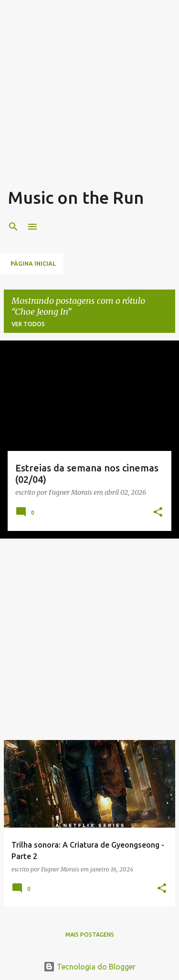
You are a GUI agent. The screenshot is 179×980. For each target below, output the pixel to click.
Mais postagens (90, 935)
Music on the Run (76, 197)
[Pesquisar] (13, 227)
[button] (158, 513)
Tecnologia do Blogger (89, 967)
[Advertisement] (89, 97)
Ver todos (28, 324)
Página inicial (33, 264)
